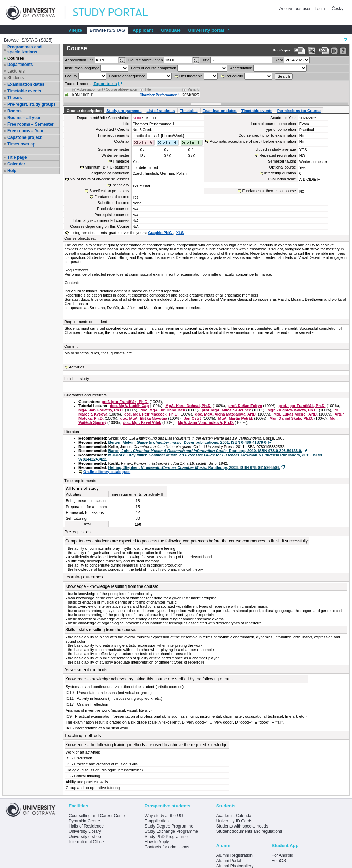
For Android (283, 855)
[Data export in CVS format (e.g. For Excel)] (324, 51)
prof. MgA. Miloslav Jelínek (226, 410)
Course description (84, 111)
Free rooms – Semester (31, 124)
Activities (77, 367)
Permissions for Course (299, 111)
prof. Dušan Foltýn (245, 406)
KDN (137, 118)
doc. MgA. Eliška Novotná (144, 418)
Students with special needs (242, 826)
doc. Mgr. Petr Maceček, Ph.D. (151, 414)
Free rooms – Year (25, 131)
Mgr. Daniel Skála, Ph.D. (291, 418)
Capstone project (24, 137)
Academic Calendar (235, 816)
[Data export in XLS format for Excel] (312, 51)
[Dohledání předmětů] (196, 60)
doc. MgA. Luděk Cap (129, 406)
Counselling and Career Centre (98, 816)
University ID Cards (234, 821)
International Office (86, 842)
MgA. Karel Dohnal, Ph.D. (188, 406)
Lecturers (16, 71)
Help (12, 171)
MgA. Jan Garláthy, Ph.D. (101, 410)
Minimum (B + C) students (107, 167)
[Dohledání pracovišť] (122, 60)
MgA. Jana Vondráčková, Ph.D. (206, 422)
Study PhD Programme (166, 837)
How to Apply (157, 842)
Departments (20, 65)
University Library (85, 831)
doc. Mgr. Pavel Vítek (142, 422)
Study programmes (124, 111)
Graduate (171, 30)
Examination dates (26, 84)
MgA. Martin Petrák (236, 418)
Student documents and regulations (249, 831)
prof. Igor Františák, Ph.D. (125, 402)
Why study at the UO (164, 816)
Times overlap (21, 144)
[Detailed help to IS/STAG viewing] (343, 51)
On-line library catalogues (107, 472)
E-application (156, 821)
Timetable (189, 111)
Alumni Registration (234, 855)
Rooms (14, 111)
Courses (16, 58)
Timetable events (24, 91)
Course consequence (127, 76)
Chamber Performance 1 (160, 95)
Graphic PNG (160, 233)
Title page (17, 157)
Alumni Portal (229, 861)
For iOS (279, 861)
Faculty (71, 76)
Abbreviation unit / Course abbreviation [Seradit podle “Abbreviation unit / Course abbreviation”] (107, 89)
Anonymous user (296, 9)
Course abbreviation (145, 60)
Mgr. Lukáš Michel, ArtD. (296, 414)
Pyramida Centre (84, 821)
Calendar (16, 164)
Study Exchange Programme (171, 831)
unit (79, 60)
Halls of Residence (86, 826)
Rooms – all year (24, 118)
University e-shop (85, 837)
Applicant (143, 30)
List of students (161, 111)
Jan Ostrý (193, 418)
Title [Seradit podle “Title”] (148, 89)
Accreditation (241, 68)
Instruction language (82, 68)
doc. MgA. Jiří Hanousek (163, 410)
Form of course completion (153, 68)
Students (16, 78)
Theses (14, 98)
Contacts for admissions (167, 847)
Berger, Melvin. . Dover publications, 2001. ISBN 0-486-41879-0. (188, 442)
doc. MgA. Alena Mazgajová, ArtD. (226, 414)
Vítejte (75, 30)
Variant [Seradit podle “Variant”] (193, 89)
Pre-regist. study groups (32, 104)
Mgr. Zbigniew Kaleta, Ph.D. (293, 410)
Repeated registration (278, 155)
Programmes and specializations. (24, 50)
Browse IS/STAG (107, 30)
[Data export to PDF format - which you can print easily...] (299, 51)
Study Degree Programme (169, 826)
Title (206, 60)
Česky (338, 9)
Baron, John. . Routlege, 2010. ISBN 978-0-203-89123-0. (205, 451)
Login (320, 9)
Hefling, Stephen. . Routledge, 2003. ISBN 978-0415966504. (194, 467)
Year (279, 60)
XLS (180, 233)
